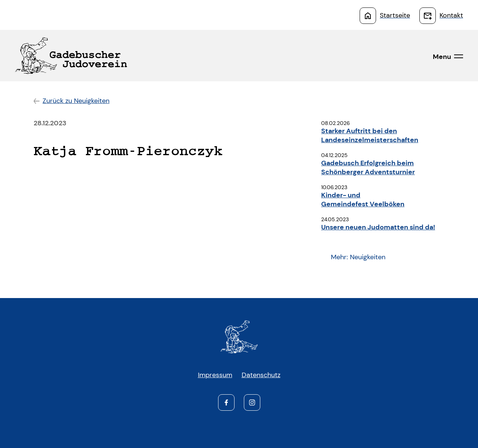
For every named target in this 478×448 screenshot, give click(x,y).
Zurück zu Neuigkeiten (76, 101)
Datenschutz (261, 375)
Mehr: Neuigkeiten (358, 257)
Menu (442, 57)
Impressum (215, 375)
